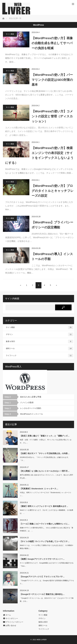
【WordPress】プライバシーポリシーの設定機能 (52, 225)
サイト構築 (10, 34)
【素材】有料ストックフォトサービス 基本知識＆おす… (44, 506)
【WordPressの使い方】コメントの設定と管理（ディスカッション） (52, 116)
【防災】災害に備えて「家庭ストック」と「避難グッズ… (45, 436)
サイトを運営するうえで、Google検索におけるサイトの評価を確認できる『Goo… (47, 564)
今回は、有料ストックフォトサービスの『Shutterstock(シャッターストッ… (46, 494)
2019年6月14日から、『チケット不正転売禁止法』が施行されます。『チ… (45, 459)
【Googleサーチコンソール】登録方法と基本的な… (42, 594)
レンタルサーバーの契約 (31, 408)
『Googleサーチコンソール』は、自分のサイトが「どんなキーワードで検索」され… (47, 600)
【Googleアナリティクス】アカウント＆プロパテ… (42, 577)
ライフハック (40, 356)
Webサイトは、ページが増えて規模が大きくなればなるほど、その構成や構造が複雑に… (47, 547)
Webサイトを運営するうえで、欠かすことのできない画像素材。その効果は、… (47, 512)
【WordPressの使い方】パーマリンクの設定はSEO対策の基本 (52, 80)
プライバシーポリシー (13, 622)
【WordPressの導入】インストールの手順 (52, 256)
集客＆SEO (40, 341)
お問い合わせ (10, 626)
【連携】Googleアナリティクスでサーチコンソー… (42, 559)
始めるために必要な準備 (31, 397)
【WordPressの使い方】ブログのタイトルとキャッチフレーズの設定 (53, 191)
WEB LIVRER (42, 640)
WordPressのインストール (32, 414)
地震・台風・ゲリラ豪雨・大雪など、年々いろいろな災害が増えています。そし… (46, 441)
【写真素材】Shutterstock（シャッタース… (39, 489)
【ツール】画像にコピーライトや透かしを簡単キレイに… (45, 524)
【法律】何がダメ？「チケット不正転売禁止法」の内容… (45, 453)
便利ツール (40, 348)
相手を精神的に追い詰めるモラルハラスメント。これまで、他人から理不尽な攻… (47, 476)
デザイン (40, 334)
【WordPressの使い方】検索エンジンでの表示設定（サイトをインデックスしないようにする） (39, 155)
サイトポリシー (10, 618)
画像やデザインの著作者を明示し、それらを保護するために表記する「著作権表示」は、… (47, 529)
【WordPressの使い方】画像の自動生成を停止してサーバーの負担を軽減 (52, 43)
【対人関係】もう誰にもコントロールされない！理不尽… (45, 471)
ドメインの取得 (27, 403)
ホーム (7, 615)
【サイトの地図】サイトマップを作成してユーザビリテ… (45, 541)
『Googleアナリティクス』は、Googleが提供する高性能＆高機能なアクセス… (47, 582)
